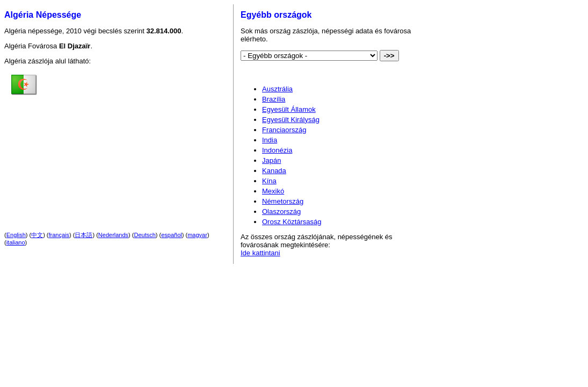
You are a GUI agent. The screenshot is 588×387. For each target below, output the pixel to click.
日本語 (84, 235)
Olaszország (281, 212)
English (16, 235)
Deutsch (145, 235)
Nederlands (113, 235)
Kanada (274, 171)
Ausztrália (277, 89)
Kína (269, 181)
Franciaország (284, 130)
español (172, 235)
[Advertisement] (132, 139)
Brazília (274, 99)
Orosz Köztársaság (292, 222)
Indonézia (277, 150)
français (59, 235)
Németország (283, 201)
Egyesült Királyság (291, 120)
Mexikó (273, 191)
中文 (37, 235)
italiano (16, 242)
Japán (271, 160)
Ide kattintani (260, 253)
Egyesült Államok (289, 109)
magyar (197, 235)
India (270, 140)
